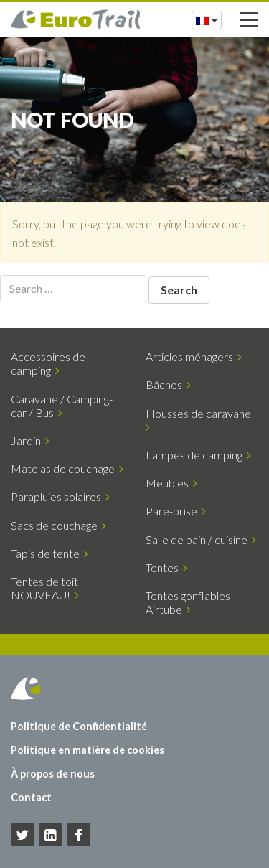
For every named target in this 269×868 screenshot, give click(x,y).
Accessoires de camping (48, 363)
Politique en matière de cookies (88, 750)
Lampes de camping (198, 455)
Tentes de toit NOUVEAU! (45, 588)
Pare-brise (176, 511)
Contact (31, 797)
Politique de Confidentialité (79, 726)
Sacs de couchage (58, 525)
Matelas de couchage (67, 468)
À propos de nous (53, 774)
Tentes (166, 568)
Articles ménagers (194, 356)
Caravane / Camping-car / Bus (62, 406)
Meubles (171, 483)
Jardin (30, 440)
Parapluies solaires (60, 496)
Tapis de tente (49, 553)
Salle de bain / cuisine (201, 540)
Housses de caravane (200, 420)
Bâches (168, 384)
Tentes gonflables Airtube (188, 602)
